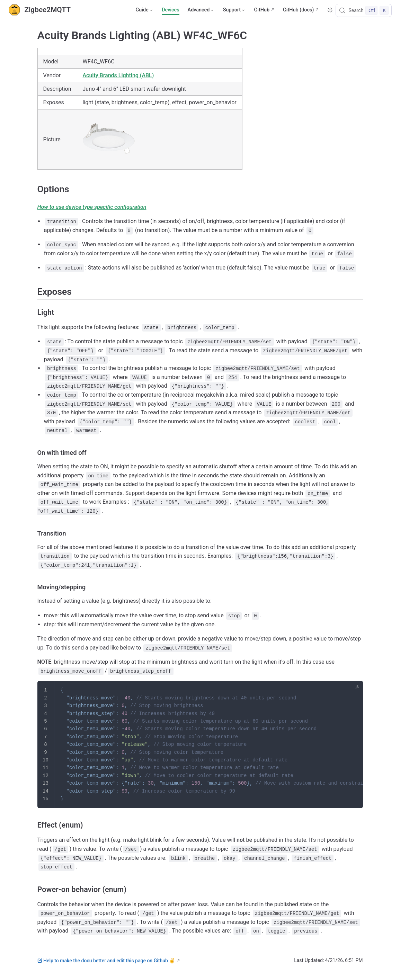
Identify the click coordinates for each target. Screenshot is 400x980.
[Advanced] (201, 10)
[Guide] (144, 10)
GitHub (262, 10)
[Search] (364, 10)
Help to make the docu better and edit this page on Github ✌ (106, 961)
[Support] (234, 10)
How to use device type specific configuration (92, 207)
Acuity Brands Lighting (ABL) (118, 75)
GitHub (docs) (298, 10)
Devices (170, 10)
